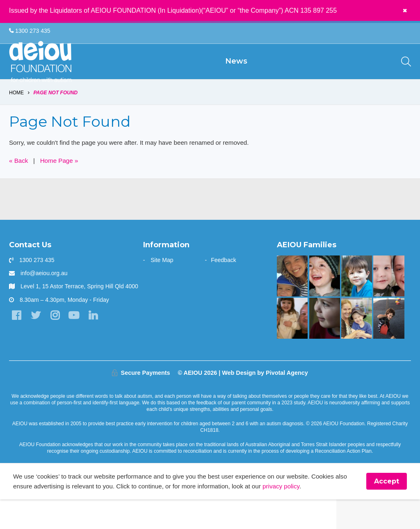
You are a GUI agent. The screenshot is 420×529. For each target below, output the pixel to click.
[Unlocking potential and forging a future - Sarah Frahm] (389, 304)
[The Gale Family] (357, 304)
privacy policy (309, 515)
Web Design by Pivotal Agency (265, 401)
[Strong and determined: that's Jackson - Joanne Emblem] (357, 347)
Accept (387, 510)
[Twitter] (38, 345)
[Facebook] (17, 345)
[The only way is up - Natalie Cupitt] (325, 347)
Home (16, 120)
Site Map (162, 288)
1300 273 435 (30, 31)
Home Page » (62, 189)
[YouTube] (79, 345)
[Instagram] (58, 345)
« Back (19, 189)
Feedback (223, 288)
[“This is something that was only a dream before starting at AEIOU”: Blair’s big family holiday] (292, 347)
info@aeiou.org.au (44, 301)
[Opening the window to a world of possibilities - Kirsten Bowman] (292, 304)
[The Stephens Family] (325, 304)
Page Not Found (56, 120)
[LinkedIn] (99, 345)
